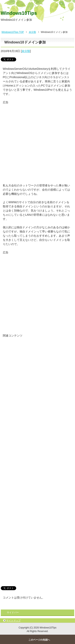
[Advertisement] (37, 142)
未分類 (26, 51)
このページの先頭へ (39, 640)
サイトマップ (13, 620)
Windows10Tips (19, 13)
